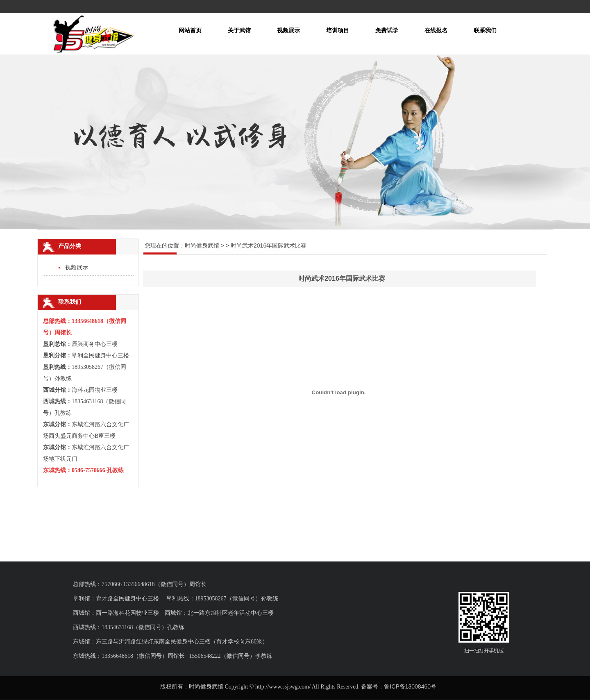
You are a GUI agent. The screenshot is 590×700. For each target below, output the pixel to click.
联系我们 (485, 30)
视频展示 (288, 30)
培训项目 (338, 30)
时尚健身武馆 (202, 245)
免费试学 (387, 30)
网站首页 (190, 30)
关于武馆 (239, 30)
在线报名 (436, 30)
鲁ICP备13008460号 (410, 686)
